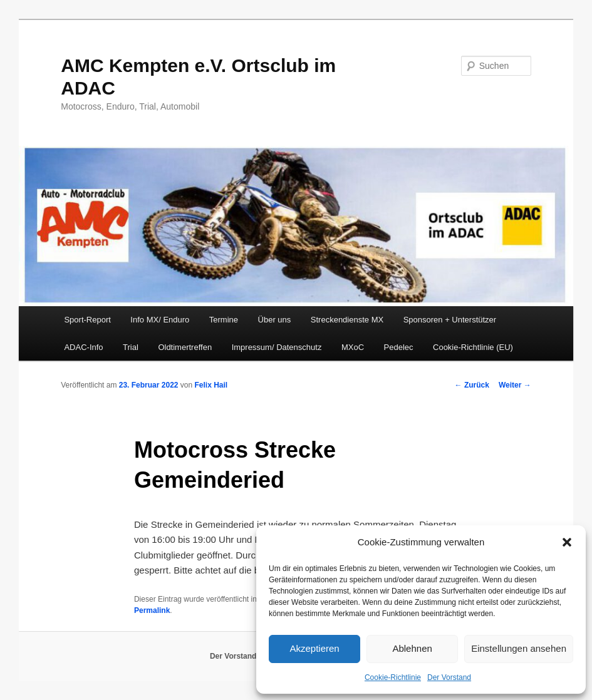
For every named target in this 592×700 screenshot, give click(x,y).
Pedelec (399, 347)
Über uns (275, 320)
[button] (567, 542)
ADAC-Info (83, 347)
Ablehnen (412, 648)
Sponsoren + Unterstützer (450, 320)
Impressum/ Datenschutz (277, 347)
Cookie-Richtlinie (393, 677)
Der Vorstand (449, 677)
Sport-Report (87, 320)
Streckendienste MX (347, 320)
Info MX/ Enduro (160, 320)
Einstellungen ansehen (519, 648)
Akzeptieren (314, 648)
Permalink (152, 610)
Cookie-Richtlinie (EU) (473, 347)
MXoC (353, 347)
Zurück (472, 385)
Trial (131, 347)
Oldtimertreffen (185, 347)
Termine (224, 320)
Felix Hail (211, 385)
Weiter (515, 385)
